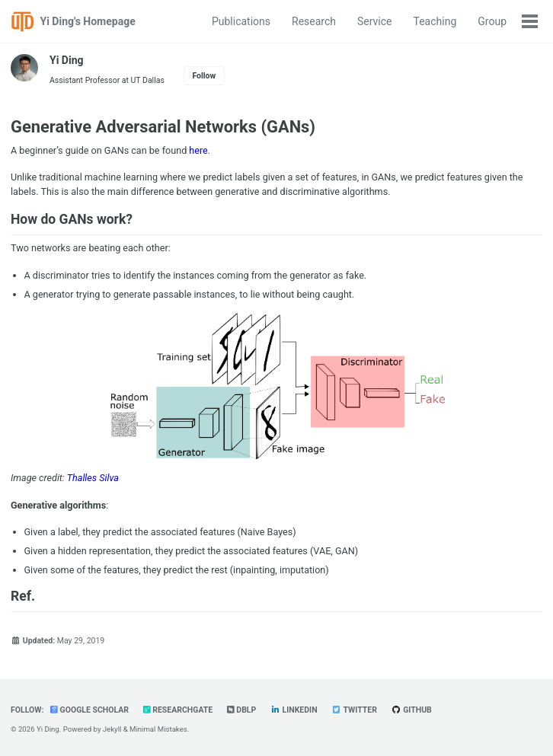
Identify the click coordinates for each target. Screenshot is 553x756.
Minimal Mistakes (158, 729)
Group (492, 21)
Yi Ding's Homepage (88, 21)
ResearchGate (178, 710)
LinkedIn (294, 710)
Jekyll (112, 729)
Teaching (435, 21)
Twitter (354, 710)
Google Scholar (90, 710)
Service (375, 21)
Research (314, 21)
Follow (204, 76)
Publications (241, 21)
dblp (242, 710)
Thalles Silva (93, 478)
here (198, 150)
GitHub (411, 710)
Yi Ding (67, 60)
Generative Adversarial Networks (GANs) (163, 127)
